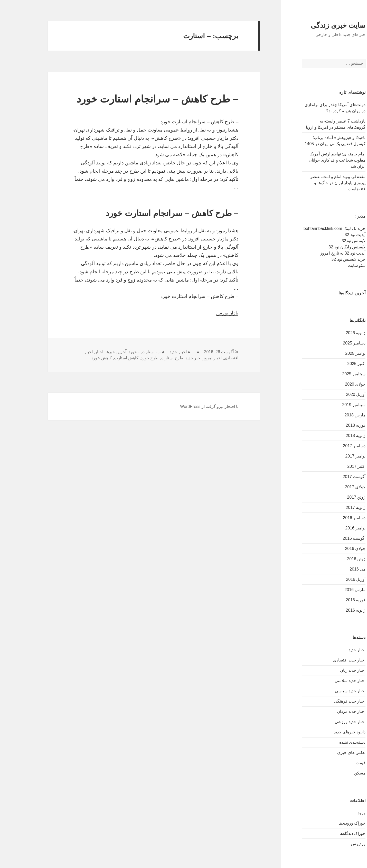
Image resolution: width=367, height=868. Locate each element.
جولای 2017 (332, 487)
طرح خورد (126, 358)
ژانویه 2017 (332, 507)
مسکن (337, 773)
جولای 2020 (332, 384)
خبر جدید (170, 358)
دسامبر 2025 (331, 343)
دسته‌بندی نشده (329, 742)
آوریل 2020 (333, 394)
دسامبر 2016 (331, 518)
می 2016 (334, 569)
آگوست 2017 (331, 477)
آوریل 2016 (333, 579)
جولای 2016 (332, 549)
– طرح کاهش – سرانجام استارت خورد (134, 99)
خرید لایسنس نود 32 (325, 259)
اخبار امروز (189, 358)
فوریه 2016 (332, 600)
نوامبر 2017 (332, 456)
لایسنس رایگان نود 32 (324, 247)
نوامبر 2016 (332, 528)
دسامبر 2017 (331, 446)
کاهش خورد (78, 358)
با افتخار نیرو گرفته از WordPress (186, 407)
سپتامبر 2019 (331, 405)
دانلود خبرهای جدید (327, 732)
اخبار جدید (334, 650)
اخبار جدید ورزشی (327, 722)
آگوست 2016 (331, 538)
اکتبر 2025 (333, 364)
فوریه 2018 (332, 425)
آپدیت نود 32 (332, 235)
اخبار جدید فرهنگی (327, 701)
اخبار (76, 352)
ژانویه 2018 (332, 436)
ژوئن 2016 (333, 559)
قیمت (337, 763)
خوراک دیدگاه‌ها (329, 833)
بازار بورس (204, 313)
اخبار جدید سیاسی (327, 691)
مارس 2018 (332, 415)
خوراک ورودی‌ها (329, 823)
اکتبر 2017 (333, 466)
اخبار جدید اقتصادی (326, 660)
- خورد (111, 352)
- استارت (126, 352)
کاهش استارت (103, 358)
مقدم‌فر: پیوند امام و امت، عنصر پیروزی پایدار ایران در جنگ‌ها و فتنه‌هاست (315, 183)
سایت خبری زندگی (315, 25)
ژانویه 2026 (332, 333)
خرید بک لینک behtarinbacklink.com (312, 228)
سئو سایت (334, 265)
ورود (338, 813)
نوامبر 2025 (332, 353)
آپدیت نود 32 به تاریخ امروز (320, 253)
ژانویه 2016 (332, 610)
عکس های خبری (328, 753)
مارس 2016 (332, 590)
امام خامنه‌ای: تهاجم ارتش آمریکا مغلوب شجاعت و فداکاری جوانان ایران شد (314, 160)
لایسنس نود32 (330, 241)
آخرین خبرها (93, 352)
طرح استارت (149, 358)
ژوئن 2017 (333, 497)
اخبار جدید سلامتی (327, 681)
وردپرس (335, 844)
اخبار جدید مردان (328, 711)
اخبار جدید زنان (330, 670)
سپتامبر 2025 (331, 374)
